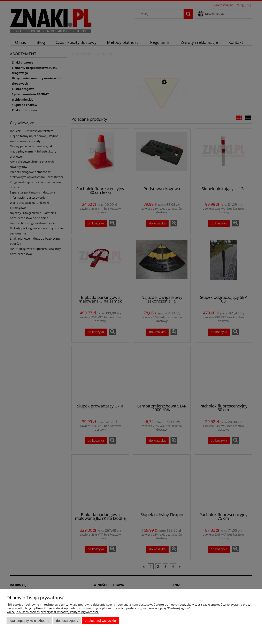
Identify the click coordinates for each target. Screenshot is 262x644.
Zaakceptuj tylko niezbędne (29, 621)
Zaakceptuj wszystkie (100, 621)
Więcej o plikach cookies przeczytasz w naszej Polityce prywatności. (53, 612)
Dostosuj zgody (67, 621)
